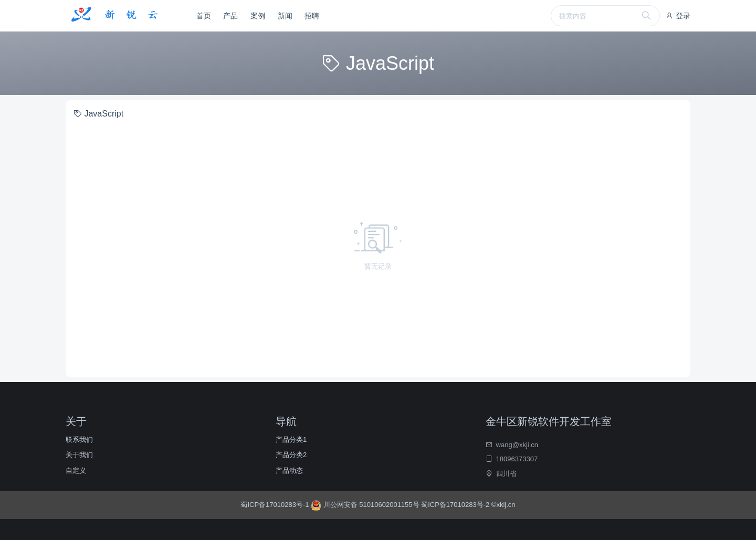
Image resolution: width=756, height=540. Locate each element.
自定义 (76, 470)
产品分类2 (291, 455)
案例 (258, 16)
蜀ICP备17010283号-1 (276, 505)
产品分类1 (291, 440)
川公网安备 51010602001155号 (366, 505)
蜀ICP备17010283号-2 (455, 505)
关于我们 (79, 455)
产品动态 (289, 470)
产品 (230, 16)
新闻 (285, 16)
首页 (204, 16)
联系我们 (79, 440)
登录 (678, 16)
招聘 (312, 16)
